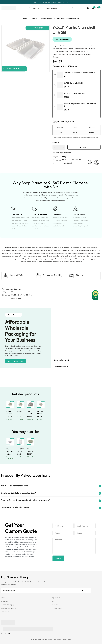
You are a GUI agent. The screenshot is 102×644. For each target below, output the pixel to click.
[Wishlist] (93, 8)
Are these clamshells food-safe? (15, 486)
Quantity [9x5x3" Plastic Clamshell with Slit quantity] (56, 142)
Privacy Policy (57, 608)
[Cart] (98, 8)
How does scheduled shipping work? (17, 507)
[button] (15, 361)
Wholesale (5, 601)
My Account (56, 598)
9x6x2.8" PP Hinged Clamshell (75, 93)
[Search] (73, 8)
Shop (3, 598)
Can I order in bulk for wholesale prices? (18, 493)
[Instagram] (5, 633)
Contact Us (5, 612)
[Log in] (88, 8)
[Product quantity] (59, 147)
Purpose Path (66, 640)
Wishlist (55, 605)
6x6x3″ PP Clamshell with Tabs (20, 451)
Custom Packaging (8, 605)
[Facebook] (2, 633)
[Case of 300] (67, 163)
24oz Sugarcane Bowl (31, 451)
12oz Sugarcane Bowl (10, 451)
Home (25, 18)
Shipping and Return (8, 608)
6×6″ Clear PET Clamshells (31, 414)
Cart (54, 601)
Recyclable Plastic (47, 18)
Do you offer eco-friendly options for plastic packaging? (25, 500)
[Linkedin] (9, 633)
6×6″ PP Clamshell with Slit (41, 414)
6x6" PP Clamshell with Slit (73, 83)
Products (34, 18)
